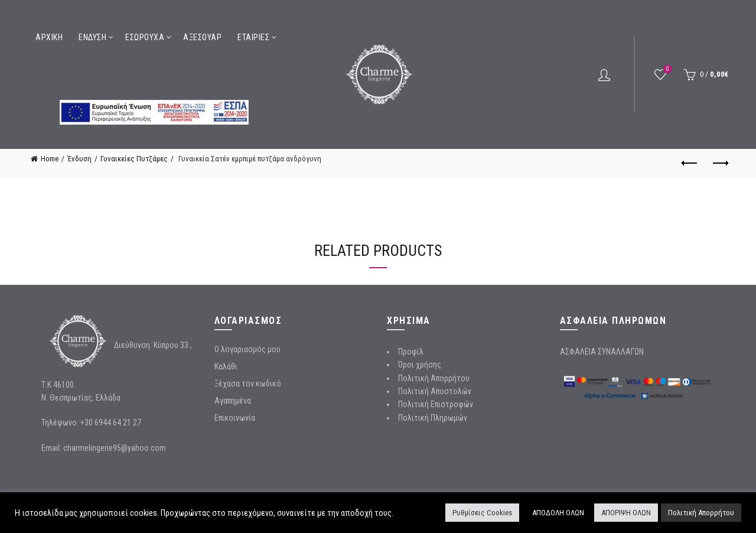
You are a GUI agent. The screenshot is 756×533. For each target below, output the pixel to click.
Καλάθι (226, 366)
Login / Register (604, 74)
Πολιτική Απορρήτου (434, 378)
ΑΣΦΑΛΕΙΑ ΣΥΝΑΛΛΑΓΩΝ (602, 352)
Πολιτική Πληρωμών (433, 418)
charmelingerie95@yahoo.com (115, 448)
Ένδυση (92, 37)
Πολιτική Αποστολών (435, 391)
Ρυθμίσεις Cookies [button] (482, 513)
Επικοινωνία (235, 418)
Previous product (690, 163)
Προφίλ (411, 352)
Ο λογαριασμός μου (247, 349)
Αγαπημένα (233, 401)
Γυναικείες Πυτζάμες (134, 159)
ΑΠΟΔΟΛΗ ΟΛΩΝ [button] (558, 513)
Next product (720, 163)
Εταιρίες (253, 37)
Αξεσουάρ (202, 37)
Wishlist (667, 69)
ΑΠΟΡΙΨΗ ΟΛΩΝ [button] (626, 513)
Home (50, 159)
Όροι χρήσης (420, 365)
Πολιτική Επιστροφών (436, 404)
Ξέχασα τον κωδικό (248, 383)
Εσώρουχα (145, 37)
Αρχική (49, 37)
